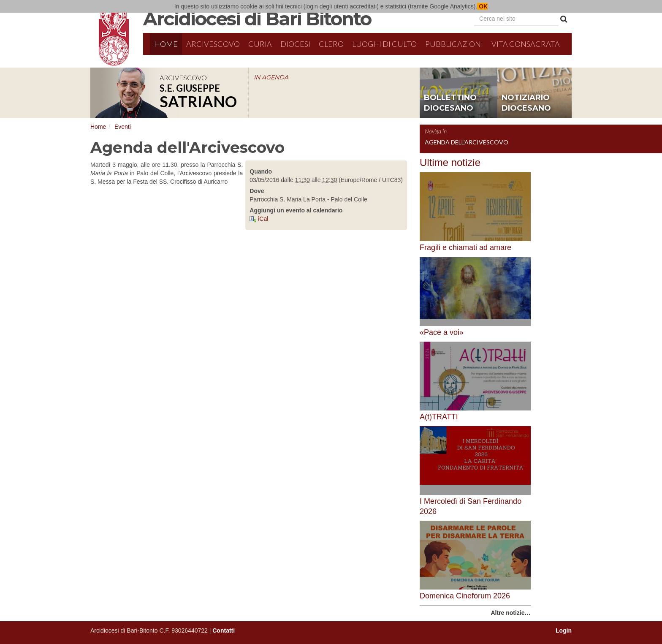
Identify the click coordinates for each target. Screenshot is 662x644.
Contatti (224, 630)
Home (166, 44)
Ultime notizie (450, 162)
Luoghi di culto (384, 44)
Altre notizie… (510, 613)
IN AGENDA (271, 77)
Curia (260, 44)
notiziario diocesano (526, 103)
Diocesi (295, 44)
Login (564, 630)
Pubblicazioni (454, 44)
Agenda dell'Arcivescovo (467, 142)
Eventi (123, 127)
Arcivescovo (213, 44)
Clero (331, 44)
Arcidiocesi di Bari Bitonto (257, 19)
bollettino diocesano (450, 103)
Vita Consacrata (526, 44)
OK (482, 6)
